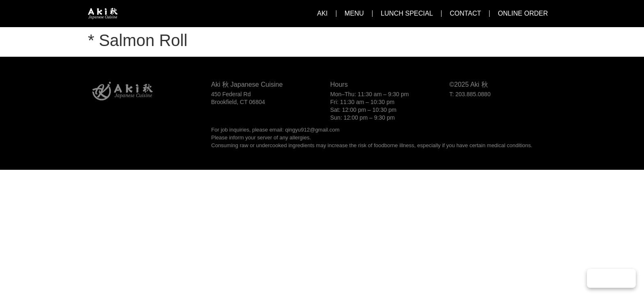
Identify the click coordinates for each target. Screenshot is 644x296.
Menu (354, 13)
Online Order (523, 13)
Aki (322, 13)
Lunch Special (407, 13)
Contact (465, 13)
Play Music (611, 278)
